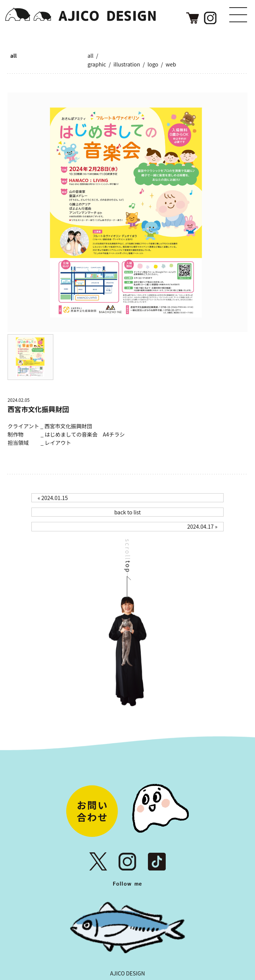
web (171, 64)
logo (153, 64)
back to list (127, 512)
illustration (127, 64)
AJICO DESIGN (127, 973)
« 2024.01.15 (53, 498)
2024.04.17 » (202, 526)
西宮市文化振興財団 (38, 409)
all (13, 56)
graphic (97, 64)
